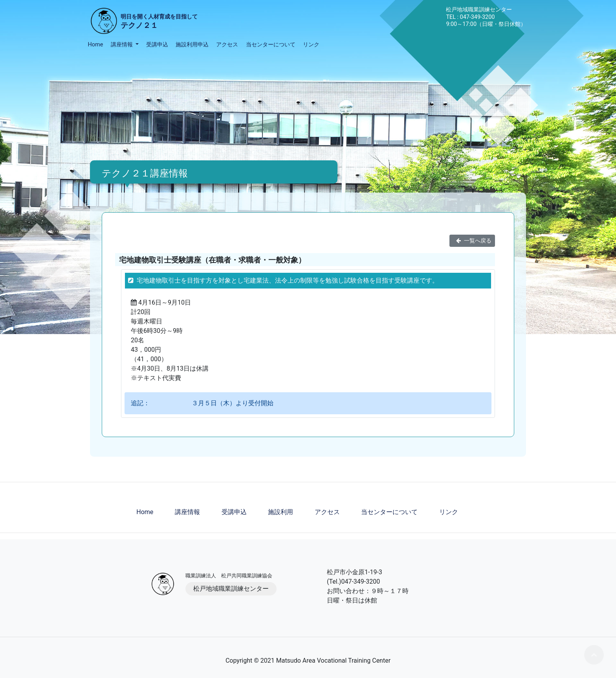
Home (96, 45)
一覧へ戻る (472, 241)
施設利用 (280, 512)
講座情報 (187, 512)
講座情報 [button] (123, 45)
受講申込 (157, 45)
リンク (311, 45)
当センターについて (271, 45)
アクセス (227, 45)
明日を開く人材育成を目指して (159, 22)
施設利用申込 (192, 45)
